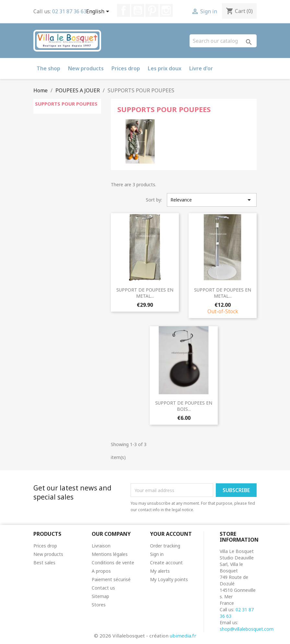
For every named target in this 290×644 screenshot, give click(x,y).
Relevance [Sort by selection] (212, 200)
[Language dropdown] (99, 12)
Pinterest (152, 10)
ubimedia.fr (183, 636)
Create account (166, 563)
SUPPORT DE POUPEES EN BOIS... (184, 406)
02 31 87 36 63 (69, 11)
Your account (171, 534)
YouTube (138, 10)
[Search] (223, 41)
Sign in (157, 554)
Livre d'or (201, 68)
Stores (99, 605)
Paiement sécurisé (111, 579)
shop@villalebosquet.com (247, 629)
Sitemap (100, 596)
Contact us (103, 588)
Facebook (123, 10)
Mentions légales (110, 554)
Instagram (166, 10)
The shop (48, 68)
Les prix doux (165, 68)
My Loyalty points (169, 579)
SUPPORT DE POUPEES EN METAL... (145, 293)
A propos (101, 571)
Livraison (101, 546)
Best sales (44, 563)
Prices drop (126, 68)
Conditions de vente (113, 563)
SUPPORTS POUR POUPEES (66, 104)
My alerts (160, 571)
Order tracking (165, 546)
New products (86, 68)
